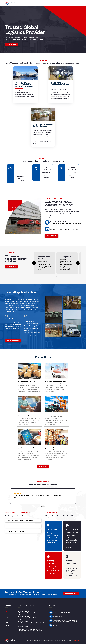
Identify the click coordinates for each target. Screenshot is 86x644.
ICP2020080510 (77, 640)
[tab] (23, 521)
